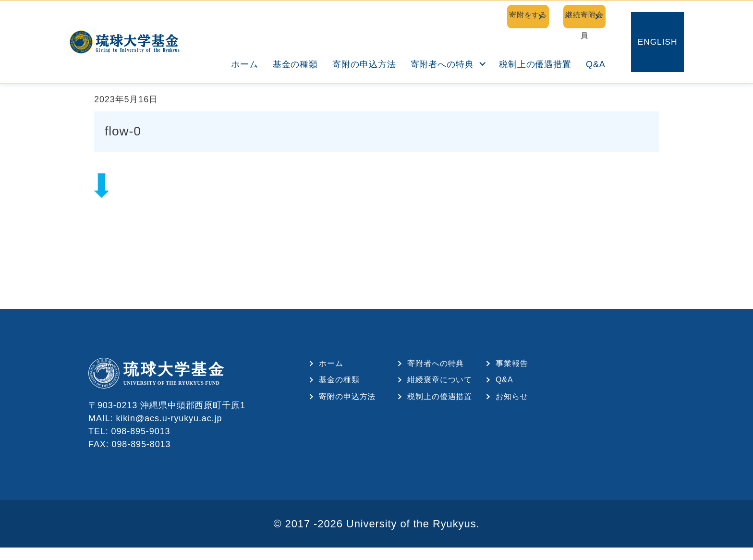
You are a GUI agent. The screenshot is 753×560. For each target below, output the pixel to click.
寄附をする (466, 16)
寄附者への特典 (444, 45)
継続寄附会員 (565, 16)
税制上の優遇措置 (537, 45)
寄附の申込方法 (366, 45)
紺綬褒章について (440, 388)
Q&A (598, 45)
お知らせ (512, 405)
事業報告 (512, 371)
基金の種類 (298, 45)
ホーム (247, 45)
